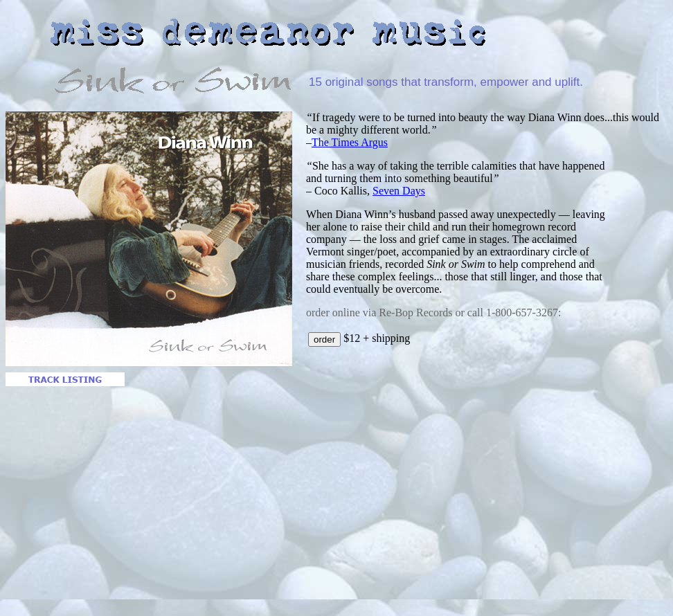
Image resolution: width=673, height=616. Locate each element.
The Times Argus (350, 142)
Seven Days (399, 191)
